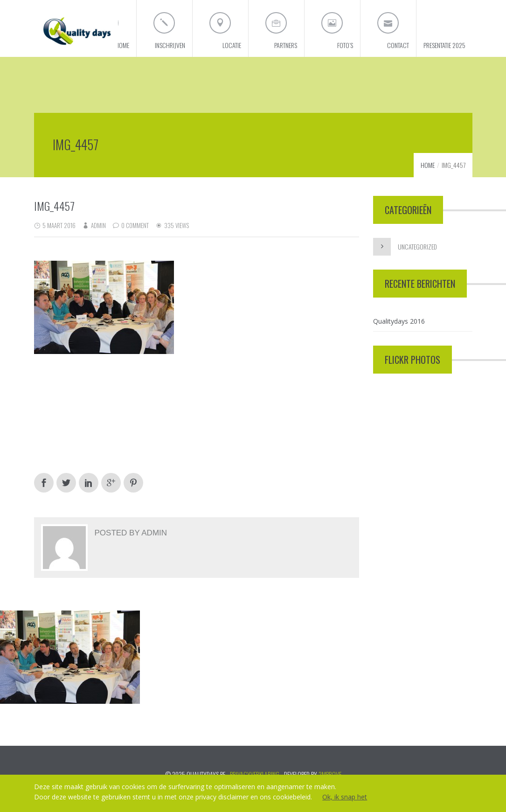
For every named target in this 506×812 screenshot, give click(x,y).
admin (98, 225)
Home (428, 165)
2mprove (330, 774)
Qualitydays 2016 (399, 321)
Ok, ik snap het (345, 797)
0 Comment (135, 225)
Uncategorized (417, 246)
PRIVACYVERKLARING (255, 774)
